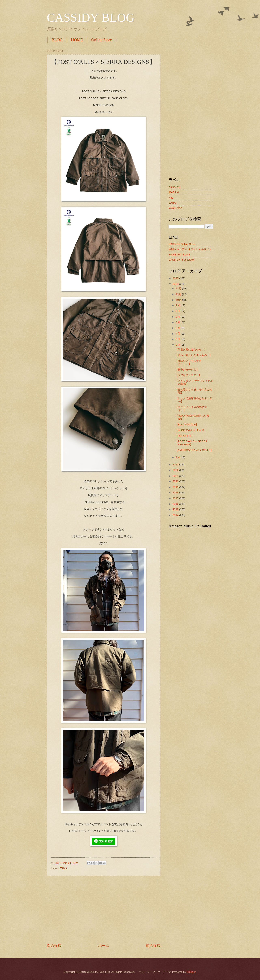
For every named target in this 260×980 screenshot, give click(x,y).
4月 (178, 334)
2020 (176, 481)
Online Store (102, 40)
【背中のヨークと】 (187, 370)
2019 (176, 487)
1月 (178, 457)
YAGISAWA (175, 208)
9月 (178, 305)
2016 (176, 504)
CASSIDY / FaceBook (181, 260)
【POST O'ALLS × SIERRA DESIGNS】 (191, 443)
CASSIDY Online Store (182, 244)
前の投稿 (153, 946)
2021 (176, 476)
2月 (178, 345)
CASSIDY (174, 187)
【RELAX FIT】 (184, 436)
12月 (179, 288)
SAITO (172, 203)
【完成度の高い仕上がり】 (191, 430)
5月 (178, 328)
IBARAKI (174, 192)
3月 (178, 339)
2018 (176, 493)
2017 (176, 498)
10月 (179, 300)
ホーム (104, 946)
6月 (178, 322)
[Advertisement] (104, 909)
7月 (178, 317)
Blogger (191, 972)
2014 (176, 515)
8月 (178, 311)
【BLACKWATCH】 (187, 424)
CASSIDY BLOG (91, 17)
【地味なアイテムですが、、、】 (188, 362)
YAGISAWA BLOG (179, 255)
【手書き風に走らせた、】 (191, 349)
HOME (77, 40)
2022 (176, 470)
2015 (176, 509)
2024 (176, 284)
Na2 (171, 198)
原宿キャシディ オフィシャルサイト (190, 249)
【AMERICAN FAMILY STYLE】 (194, 450)
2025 (176, 278)
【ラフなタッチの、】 (188, 375)
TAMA (64, 868)
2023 (176, 464)
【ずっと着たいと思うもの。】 (194, 355)
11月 (179, 294)
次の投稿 (54, 946)
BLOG (57, 40)
